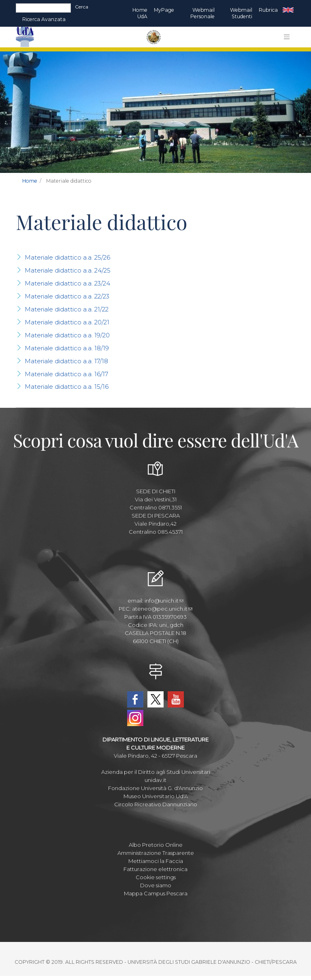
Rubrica (268, 10)
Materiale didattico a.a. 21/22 (67, 309)
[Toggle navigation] (287, 37)
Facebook (135, 699)
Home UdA (140, 13)
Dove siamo (156, 885)
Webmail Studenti (241, 13)
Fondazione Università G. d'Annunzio (155, 788)
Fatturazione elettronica (155, 869)
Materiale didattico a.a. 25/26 (67, 257)
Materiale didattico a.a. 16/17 (66, 374)
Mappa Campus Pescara (156, 893)
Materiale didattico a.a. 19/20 (67, 335)
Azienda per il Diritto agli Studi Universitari (156, 772)
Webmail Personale (202, 13)
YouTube (176, 699)
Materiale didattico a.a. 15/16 (67, 387)
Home (30, 181)
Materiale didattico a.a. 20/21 (67, 322)
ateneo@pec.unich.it (162, 609)
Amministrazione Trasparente (156, 853)
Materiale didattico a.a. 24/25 (68, 270)
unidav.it (155, 780)
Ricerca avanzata (44, 19)
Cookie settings (156, 877)
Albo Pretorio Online (156, 845)
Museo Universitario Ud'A (156, 796)
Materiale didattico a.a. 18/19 (67, 348)
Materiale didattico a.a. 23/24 (67, 283)
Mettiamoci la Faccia (156, 861)
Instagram (135, 718)
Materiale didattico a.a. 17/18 (66, 361)
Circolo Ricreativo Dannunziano (156, 804)
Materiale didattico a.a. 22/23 (67, 296)
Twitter (155, 699)
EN (288, 10)
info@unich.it (164, 601)
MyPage (164, 10)
